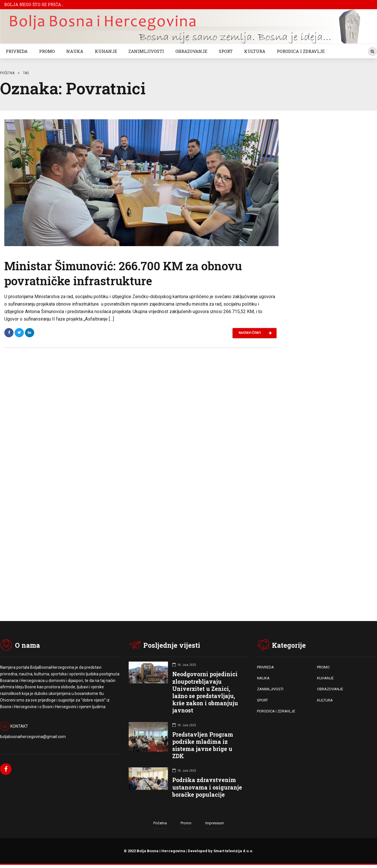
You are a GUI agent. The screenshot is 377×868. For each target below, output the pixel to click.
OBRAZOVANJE (191, 51)
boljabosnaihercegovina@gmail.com (33, 737)
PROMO (47, 51)
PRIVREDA (17, 51)
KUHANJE (106, 51)
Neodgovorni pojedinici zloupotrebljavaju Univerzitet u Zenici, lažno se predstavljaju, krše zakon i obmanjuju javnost (205, 692)
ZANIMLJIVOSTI (146, 51)
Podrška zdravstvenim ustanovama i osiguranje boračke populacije (207, 787)
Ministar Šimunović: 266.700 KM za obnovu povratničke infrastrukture (123, 274)
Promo (186, 823)
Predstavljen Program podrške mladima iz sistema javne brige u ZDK (203, 745)
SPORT (226, 51)
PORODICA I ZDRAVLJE (301, 51)
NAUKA (75, 51)
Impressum (215, 823)
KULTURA (255, 51)
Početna (7, 73)
